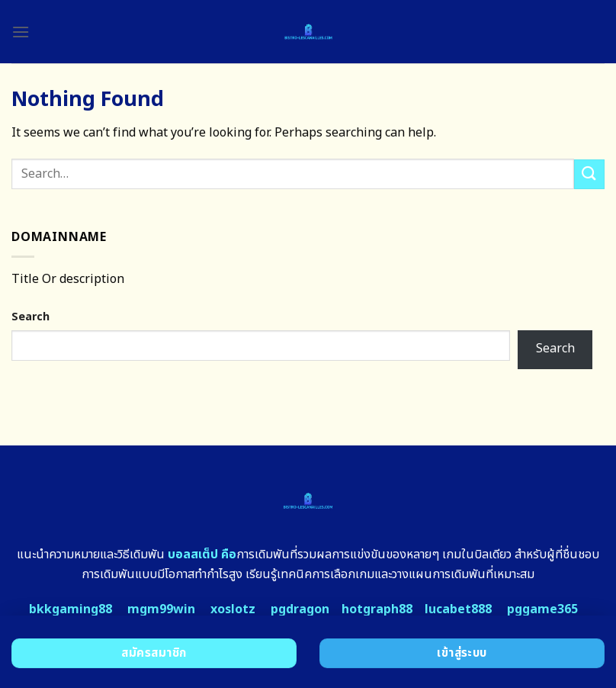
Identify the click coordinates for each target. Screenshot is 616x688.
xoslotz (233, 609)
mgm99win (161, 609)
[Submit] (589, 174)
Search (30, 317)
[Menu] (21, 32)
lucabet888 (458, 609)
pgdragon (300, 609)
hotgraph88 (377, 609)
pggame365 (542, 609)
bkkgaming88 (71, 609)
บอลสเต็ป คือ (202, 555)
